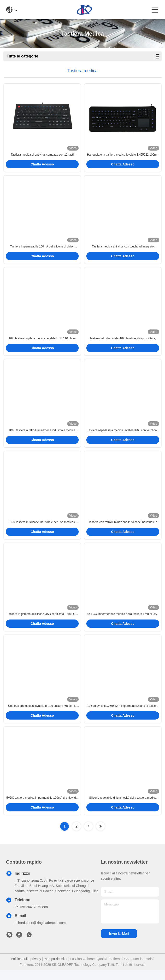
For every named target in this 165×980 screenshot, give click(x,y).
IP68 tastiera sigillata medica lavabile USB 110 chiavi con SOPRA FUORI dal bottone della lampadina (42, 342)
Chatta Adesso (42, 165)
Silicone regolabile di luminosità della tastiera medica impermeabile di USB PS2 (123, 808)
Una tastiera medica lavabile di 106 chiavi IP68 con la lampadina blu (42, 715)
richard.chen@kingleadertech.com (40, 933)
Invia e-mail (119, 944)
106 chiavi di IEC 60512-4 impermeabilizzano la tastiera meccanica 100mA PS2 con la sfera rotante (123, 715)
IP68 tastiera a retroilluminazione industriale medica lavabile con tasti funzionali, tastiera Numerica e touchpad (42, 436)
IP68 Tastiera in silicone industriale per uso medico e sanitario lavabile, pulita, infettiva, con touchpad (42, 529)
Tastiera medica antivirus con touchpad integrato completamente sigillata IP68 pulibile (123, 249)
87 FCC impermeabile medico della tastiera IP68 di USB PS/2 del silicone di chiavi (123, 622)
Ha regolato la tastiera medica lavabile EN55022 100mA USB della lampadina (123, 156)
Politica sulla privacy (26, 969)
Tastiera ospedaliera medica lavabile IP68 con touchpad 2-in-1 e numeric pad (123, 436)
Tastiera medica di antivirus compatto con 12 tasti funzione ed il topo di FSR (42, 156)
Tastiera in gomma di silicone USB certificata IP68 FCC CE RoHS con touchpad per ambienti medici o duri (42, 622)
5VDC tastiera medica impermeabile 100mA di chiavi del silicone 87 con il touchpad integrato (42, 808)
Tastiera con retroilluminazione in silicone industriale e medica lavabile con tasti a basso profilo (123, 529)
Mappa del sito (56, 969)
